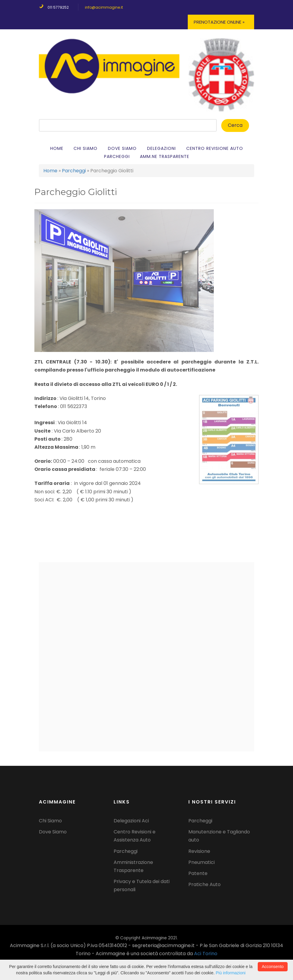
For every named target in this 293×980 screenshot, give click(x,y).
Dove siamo (122, 148)
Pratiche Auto (205, 884)
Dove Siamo (53, 832)
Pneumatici (202, 862)
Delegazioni (161, 148)
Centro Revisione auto (215, 148)
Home (57, 148)
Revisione (199, 851)
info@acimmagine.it (104, 7)
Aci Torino (206, 954)
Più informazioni (231, 973)
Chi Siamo (86, 148)
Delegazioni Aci (131, 821)
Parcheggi (117, 156)
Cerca (235, 125)
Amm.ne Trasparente (165, 156)
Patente (198, 873)
